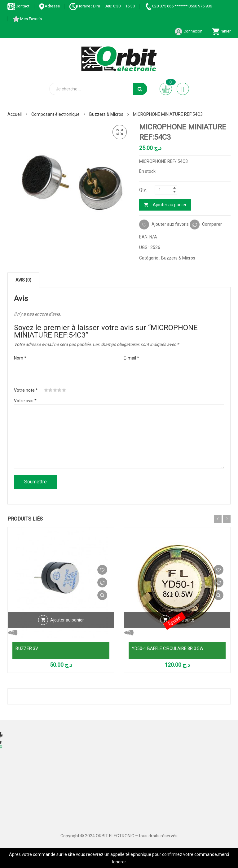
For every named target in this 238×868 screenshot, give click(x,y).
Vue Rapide (102, 595)
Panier (221, 31)
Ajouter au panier (170, 205)
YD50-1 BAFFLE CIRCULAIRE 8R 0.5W (167, 648)
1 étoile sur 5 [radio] (46, 390)
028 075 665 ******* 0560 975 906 (178, 6)
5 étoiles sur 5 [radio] (64, 390)
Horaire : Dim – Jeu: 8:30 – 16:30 (102, 6)
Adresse (49, 6)
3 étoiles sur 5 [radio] (55, 390)
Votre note (26, 390)
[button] (120, 132)
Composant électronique (55, 114)
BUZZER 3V (27, 648)
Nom (20, 358)
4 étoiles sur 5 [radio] (59, 390)
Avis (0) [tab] (23, 280)
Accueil (15, 114)
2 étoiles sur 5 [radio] (51, 390)
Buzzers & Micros (106, 114)
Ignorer (119, 862)
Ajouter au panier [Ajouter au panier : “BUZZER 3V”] (67, 620)
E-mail (131, 358)
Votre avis (25, 401)
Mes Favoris (27, 19)
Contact (18, 6)
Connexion (188, 31)
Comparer (212, 224)
